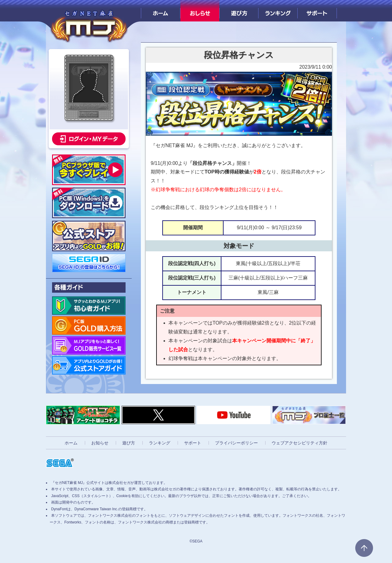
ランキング (278, 11)
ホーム (161, 11)
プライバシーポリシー (236, 443)
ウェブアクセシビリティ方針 (300, 443)
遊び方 (239, 11)
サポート (317, 11)
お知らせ (100, 443)
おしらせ (200, 11)
